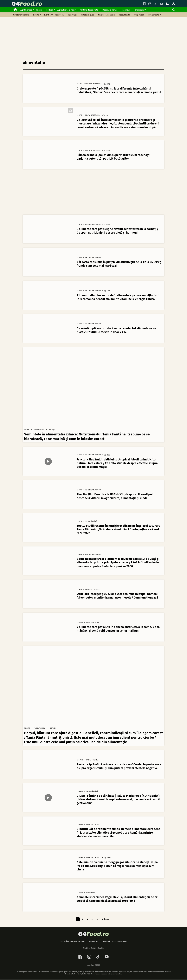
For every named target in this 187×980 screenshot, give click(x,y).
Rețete (36, 15)
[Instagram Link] (150, 4)
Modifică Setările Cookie (94, 949)
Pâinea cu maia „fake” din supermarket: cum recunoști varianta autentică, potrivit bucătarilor (114, 157)
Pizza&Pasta (125, 15)
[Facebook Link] (144, 4)
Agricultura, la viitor (66, 10)
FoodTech (59, 15)
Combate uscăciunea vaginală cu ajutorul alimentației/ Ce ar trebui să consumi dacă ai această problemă (117, 900)
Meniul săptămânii (106, 15)
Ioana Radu (91, 894)
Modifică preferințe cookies (115, 942)
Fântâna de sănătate (89, 10)
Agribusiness (26, 10)
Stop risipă (139, 15)
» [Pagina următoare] (97, 920)
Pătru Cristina (92, 761)
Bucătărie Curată (110, 10)
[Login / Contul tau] (174, 4)
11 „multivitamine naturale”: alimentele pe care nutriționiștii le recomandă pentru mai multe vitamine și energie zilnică (118, 297)
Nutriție (47, 15)
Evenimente (154, 15)
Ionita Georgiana (92, 115)
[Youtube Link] (162, 4)
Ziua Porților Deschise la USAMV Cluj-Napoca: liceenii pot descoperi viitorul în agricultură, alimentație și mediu (115, 497)
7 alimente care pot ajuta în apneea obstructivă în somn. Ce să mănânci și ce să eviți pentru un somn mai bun (118, 629)
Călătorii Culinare (21, 15)
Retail (39, 10)
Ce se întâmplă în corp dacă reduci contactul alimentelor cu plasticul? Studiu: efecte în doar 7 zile (116, 331)
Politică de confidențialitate (72, 942)
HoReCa (50, 10)
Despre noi (94, 942)
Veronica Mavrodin (92, 84)
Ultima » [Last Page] (105, 920)
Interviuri (126, 10)
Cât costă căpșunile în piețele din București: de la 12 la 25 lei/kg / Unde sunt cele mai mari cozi (119, 264)
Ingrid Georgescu (93, 590)
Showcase (139, 10)
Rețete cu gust (87, 15)
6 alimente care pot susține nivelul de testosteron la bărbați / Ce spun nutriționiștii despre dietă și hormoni (117, 231)
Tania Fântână (39, 430)
